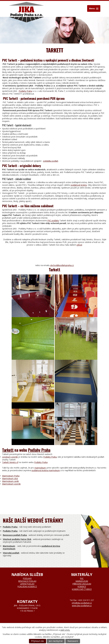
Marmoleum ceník (10, 481)
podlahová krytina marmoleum (46, 470)
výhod (79, 245)
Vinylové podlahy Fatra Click (17, 539)
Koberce (82, 587)
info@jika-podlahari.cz (82, 603)
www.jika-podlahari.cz (82, 606)
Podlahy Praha (25, 91)
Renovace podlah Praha (15, 535)
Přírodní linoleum (82, 584)
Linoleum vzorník (10, 457)
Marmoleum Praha (11, 476)
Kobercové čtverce (82, 589)
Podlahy (27, 578)
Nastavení (73, 641)
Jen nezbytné (56, 641)
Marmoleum (9, 546)
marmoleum (40, 468)
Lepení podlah (27, 584)
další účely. (65, 630)
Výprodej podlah (11, 553)
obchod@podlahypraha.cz (62, 265)
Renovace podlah (27, 581)
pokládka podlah (51, 161)
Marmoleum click (10, 478)
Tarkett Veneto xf (10, 462)
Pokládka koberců (27, 587)
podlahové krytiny (79, 185)
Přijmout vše (37, 641)
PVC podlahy (53, 221)
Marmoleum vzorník (11, 484)
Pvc (82, 578)
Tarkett (8, 450)
